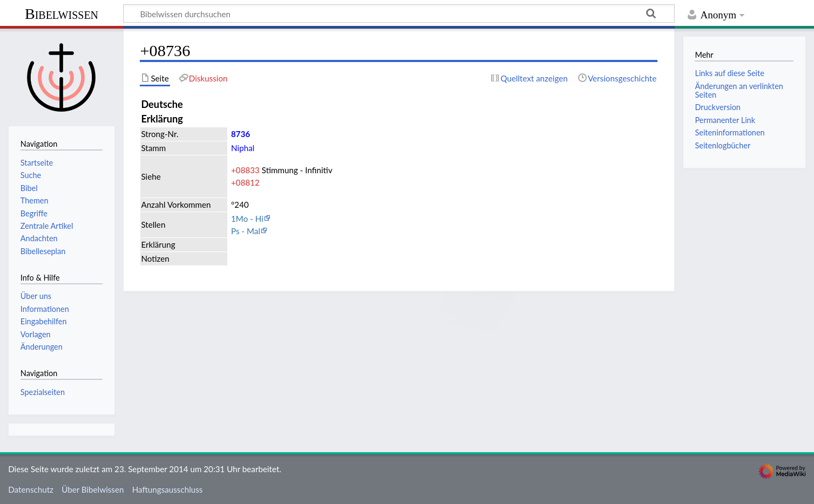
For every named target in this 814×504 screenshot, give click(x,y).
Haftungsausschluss (168, 489)
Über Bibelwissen (93, 489)
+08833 (245, 170)
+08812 (245, 182)
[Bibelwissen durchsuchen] (399, 13)
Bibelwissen (62, 14)
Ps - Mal (246, 231)
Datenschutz (31, 489)
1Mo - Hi (247, 219)
